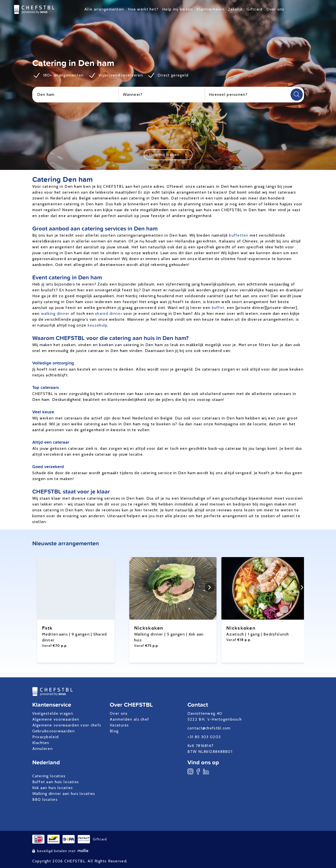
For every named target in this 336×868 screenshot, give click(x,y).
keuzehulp (98, 325)
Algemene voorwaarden (56, 719)
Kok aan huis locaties (53, 788)
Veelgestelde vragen (53, 713)
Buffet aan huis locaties (56, 782)
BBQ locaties (45, 799)
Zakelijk (235, 9)
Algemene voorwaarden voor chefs (67, 725)
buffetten (239, 235)
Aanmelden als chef (129, 719)
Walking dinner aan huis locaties (64, 794)
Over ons (276, 9)
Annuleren (43, 749)
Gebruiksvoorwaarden (54, 731)
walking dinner (55, 313)
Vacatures (119, 725)
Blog (114, 731)
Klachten (41, 743)
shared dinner (109, 313)
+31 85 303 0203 (204, 737)
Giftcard (255, 9)
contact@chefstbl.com (209, 728)
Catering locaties (49, 776)
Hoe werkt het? (143, 9)
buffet (218, 308)
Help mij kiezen (177, 9)
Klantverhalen (210, 9)
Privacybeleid (46, 737)
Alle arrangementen (104, 9)
